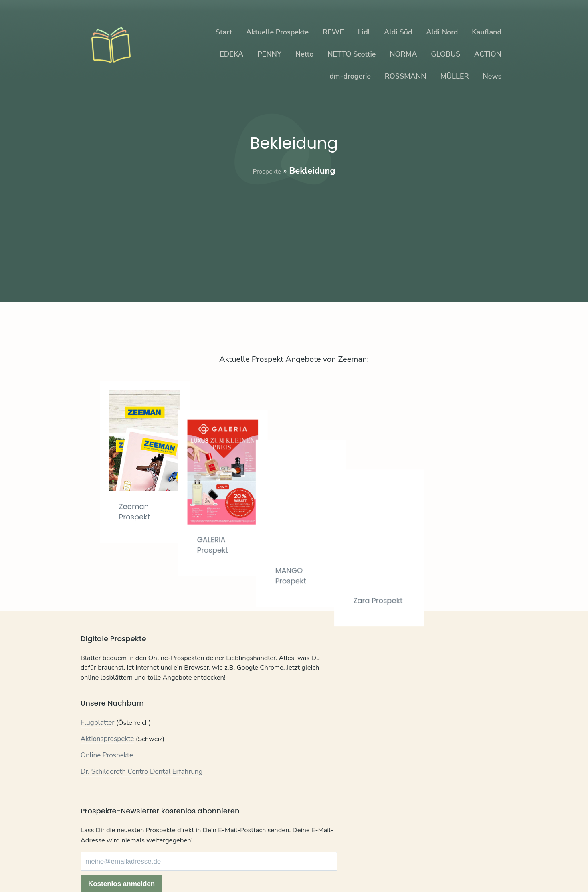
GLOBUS (446, 54)
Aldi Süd (398, 32)
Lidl (364, 32)
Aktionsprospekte (107, 757)
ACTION (488, 54)
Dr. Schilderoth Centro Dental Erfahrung (142, 789)
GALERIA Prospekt (237, 515)
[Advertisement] (294, 233)
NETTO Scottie (352, 54)
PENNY (269, 54)
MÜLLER (454, 76)
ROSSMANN (406, 76)
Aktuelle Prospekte (277, 32)
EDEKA (231, 54)
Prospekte (267, 171)
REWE (333, 32)
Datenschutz (128, 864)
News (492, 76)
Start (224, 32)
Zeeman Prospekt (138, 511)
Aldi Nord (442, 32)
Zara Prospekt (436, 516)
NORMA (403, 54)
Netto (305, 54)
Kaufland (487, 32)
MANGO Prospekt (337, 516)
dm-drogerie (350, 76)
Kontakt (92, 864)
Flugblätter (98, 741)
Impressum (170, 864)
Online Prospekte (107, 773)
